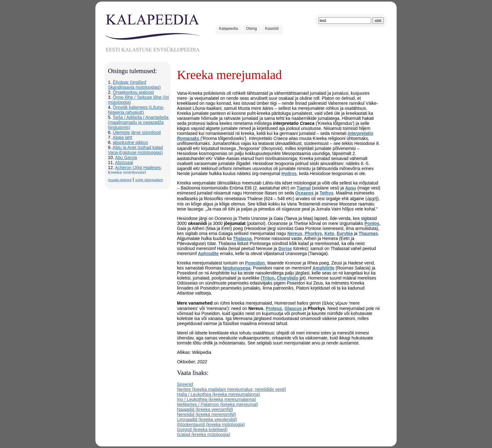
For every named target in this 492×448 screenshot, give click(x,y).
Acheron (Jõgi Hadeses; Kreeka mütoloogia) (135, 170)
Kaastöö (272, 29)
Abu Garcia (126, 157)
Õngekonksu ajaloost (134, 92)
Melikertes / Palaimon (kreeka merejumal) (217, 404)
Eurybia (345, 233)
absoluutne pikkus (131, 142)
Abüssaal (124, 163)
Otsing (251, 29)
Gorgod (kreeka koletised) (202, 429)
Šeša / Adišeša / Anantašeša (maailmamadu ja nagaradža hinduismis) (138, 122)
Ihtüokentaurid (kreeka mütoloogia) (211, 424)
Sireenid (185, 384)
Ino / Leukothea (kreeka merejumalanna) (217, 399)
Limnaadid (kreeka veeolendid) (207, 419)
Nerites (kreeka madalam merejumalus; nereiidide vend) (232, 389)
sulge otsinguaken (149, 180)
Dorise (285, 248)
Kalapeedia (228, 29)
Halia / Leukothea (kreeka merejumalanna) (219, 394)
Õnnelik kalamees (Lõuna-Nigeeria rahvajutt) (136, 110)
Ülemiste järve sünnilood (137, 132)
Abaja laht (122, 137)
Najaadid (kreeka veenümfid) (205, 409)
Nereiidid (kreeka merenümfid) (206, 414)
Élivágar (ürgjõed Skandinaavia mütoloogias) (134, 85)
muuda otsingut (120, 180)
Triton (268, 278)
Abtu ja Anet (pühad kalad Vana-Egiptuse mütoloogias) (135, 150)
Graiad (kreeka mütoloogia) (204, 435)
